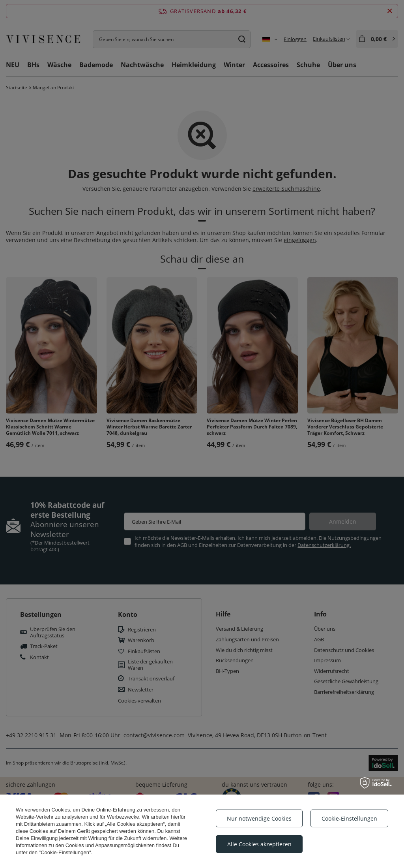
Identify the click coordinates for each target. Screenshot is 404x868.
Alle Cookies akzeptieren (259, 844)
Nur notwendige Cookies (259, 818)
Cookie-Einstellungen (349, 818)
